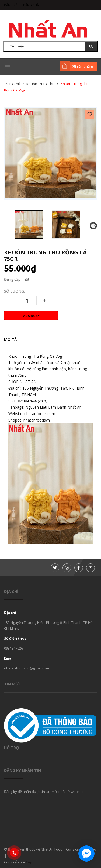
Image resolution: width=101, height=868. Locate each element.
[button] (93, 226)
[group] (50, 153)
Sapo (30, 862)
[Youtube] (90, 568)
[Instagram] (67, 568)
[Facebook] (79, 568)
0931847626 (13, 648)
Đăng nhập (32, 5)
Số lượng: (14, 291)
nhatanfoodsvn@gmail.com (27, 668)
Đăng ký (11, 5)
